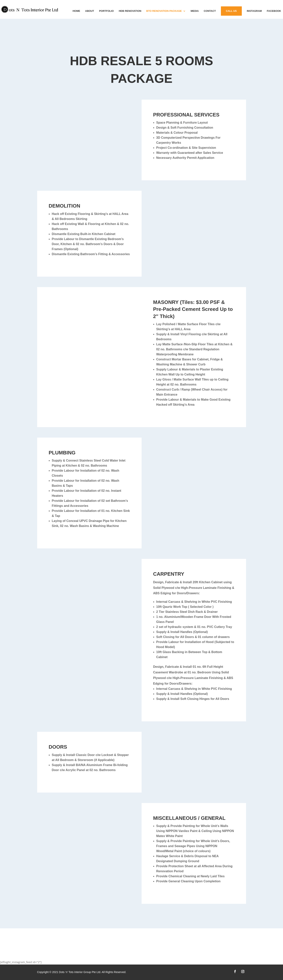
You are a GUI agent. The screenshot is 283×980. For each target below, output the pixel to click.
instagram (254, 11)
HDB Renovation (130, 11)
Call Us (231, 11)
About (90, 11)
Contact (210, 11)
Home (76, 11)
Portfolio (106, 11)
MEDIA (195, 11)
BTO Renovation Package (164, 11)
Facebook (274, 11)
